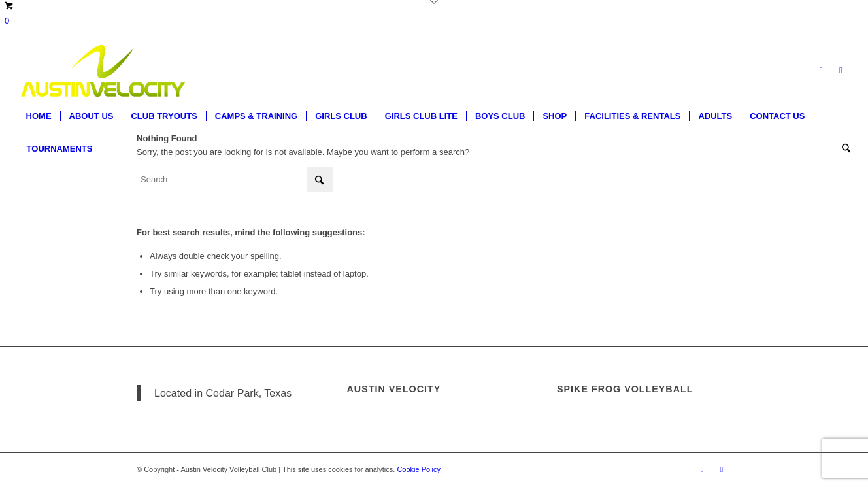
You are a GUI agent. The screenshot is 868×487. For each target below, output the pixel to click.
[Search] (842, 149)
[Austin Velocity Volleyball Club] (102, 71)
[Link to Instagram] (841, 71)
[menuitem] (39, 116)
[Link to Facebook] (821, 71)
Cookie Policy (419, 469)
